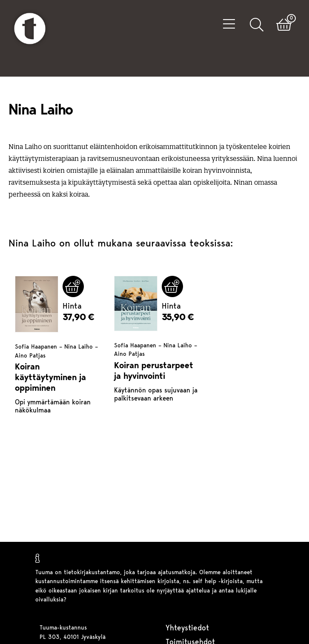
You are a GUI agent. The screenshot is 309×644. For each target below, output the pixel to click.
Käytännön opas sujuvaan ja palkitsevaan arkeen (156, 395)
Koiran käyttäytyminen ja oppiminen (50, 378)
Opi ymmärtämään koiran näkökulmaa (53, 407)
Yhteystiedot (187, 628)
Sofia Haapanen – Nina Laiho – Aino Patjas (56, 351)
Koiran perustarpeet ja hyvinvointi (154, 372)
